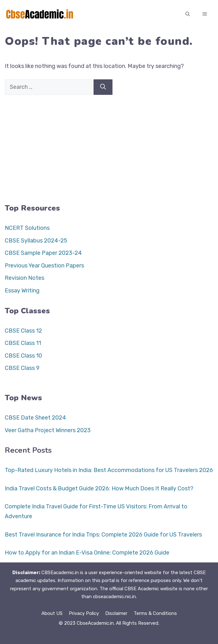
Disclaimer (116, 613)
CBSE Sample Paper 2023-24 (43, 253)
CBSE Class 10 (23, 356)
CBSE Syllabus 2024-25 (36, 241)
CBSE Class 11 (23, 343)
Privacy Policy (84, 613)
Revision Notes (24, 278)
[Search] (103, 87)
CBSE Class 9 (22, 368)
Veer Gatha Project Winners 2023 (48, 430)
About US (52, 613)
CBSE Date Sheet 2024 (35, 418)
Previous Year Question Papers (44, 266)
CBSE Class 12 (23, 331)
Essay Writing (22, 291)
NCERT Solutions (27, 228)
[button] (188, 14)
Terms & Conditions (155, 613)
